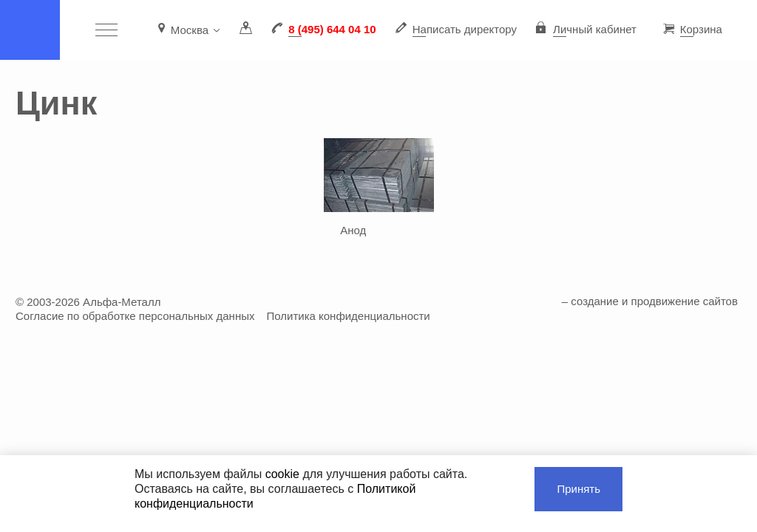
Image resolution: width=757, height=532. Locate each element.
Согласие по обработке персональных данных (135, 316)
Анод (353, 230)
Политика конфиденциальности (348, 316)
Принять (578, 489)
